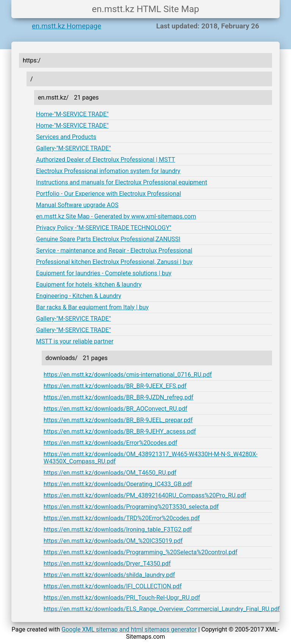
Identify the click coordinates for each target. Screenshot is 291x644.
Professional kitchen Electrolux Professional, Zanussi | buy (114, 262)
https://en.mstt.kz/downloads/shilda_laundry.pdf (109, 575)
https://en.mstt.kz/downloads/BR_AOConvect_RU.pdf (115, 409)
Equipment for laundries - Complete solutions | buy (104, 273)
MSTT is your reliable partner (75, 341)
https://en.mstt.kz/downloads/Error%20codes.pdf (110, 443)
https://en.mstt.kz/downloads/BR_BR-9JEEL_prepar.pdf (118, 420)
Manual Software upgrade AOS (77, 205)
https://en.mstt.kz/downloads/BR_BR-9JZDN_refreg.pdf (118, 397)
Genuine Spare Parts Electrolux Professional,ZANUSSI (108, 239)
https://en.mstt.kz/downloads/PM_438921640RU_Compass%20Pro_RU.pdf (145, 495)
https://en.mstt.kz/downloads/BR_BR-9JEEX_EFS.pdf (115, 386)
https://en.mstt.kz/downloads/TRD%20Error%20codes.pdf (122, 518)
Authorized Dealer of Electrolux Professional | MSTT (106, 160)
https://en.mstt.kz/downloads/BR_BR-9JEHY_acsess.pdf (120, 431)
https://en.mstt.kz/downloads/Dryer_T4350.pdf (107, 564)
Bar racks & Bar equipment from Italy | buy (92, 307)
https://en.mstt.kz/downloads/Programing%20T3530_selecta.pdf (131, 507)
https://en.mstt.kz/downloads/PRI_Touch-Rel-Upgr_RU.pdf (122, 598)
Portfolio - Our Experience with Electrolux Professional (109, 194)
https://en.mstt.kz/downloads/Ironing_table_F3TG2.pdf (118, 529)
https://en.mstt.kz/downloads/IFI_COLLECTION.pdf (113, 586)
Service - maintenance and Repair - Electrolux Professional (114, 250)
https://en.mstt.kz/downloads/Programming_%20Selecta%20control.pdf (141, 552)
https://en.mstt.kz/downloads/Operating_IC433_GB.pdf (118, 484)
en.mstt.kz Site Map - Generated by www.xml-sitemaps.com (116, 216)
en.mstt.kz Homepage (66, 26)
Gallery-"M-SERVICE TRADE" (74, 148)
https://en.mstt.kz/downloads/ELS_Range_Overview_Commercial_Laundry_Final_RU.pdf (162, 609)
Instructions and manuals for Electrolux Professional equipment (122, 182)
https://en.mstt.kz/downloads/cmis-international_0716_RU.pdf (128, 375)
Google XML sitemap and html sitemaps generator (129, 629)
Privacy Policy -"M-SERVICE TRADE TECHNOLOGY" (104, 228)
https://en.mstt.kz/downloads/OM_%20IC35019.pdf (113, 541)
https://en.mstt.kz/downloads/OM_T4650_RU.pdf (110, 473)
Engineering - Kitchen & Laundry (79, 296)
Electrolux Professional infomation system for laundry (108, 171)
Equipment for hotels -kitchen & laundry (89, 285)
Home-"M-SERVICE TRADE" (72, 114)
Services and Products (66, 137)
